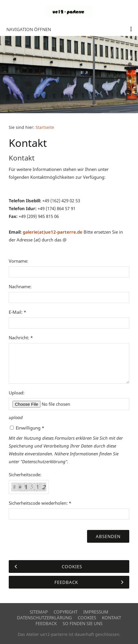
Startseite (45, 127)
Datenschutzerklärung (44, 618)
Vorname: (18, 261)
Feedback (46, 623)
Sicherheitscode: (25, 475)
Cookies (87, 618)
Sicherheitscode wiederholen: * (40, 503)
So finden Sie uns (83, 623)
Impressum (96, 612)
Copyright (66, 612)
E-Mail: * (17, 312)
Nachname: (20, 286)
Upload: (17, 393)
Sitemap (39, 612)
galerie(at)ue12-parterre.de (53, 232)
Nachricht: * (21, 338)
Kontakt (112, 618)
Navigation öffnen (29, 29)
